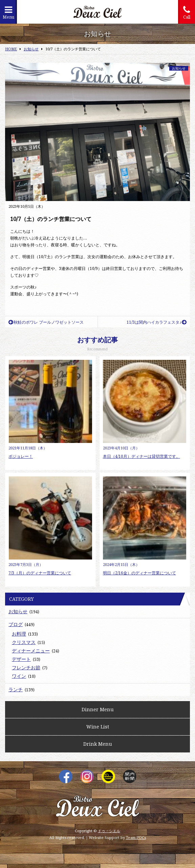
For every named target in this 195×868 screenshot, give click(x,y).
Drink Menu (98, 744)
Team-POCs (136, 837)
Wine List (98, 727)
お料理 (19, 634)
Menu (8, 13)
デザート (21, 659)
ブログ (16, 624)
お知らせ (179, 68)
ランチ (16, 689)
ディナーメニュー (31, 651)
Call (187, 13)
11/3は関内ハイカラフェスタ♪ (157, 322)
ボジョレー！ (21, 456)
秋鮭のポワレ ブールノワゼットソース (46, 322)
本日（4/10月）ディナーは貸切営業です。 (142, 456)
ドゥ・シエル (109, 831)
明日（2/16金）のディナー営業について (139, 573)
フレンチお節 (26, 667)
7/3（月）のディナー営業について (40, 573)
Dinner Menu (98, 709)
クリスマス (24, 642)
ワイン (19, 676)
